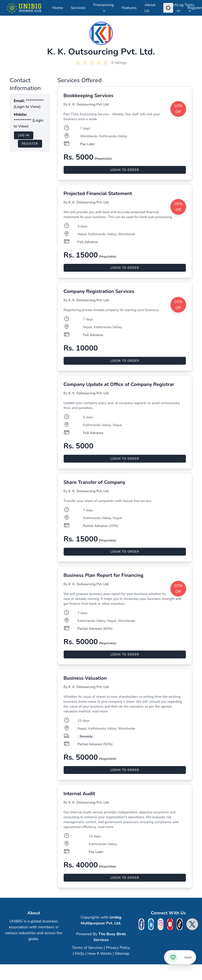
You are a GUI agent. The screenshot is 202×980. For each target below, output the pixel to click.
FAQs (79, 954)
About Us (150, 8)
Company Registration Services (99, 291)
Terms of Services (87, 948)
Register (195, 8)
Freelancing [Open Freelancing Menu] (103, 8)
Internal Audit (79, 794)
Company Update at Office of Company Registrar (119, 384)
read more (100, 711)
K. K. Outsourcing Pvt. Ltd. (89, 104)
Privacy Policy (118, 948)
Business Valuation (85, 678)
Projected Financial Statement (98, 193)
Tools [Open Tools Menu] (189, 8)
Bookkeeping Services (88, 96)
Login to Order (125, 170)
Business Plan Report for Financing (103, 575)
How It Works (100, 954)
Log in (180, 8)
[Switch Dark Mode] (168, 8)
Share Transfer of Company (94, 482)
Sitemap (122, 954)
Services (78, 8)
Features (129, 8)
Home (58, 8)
